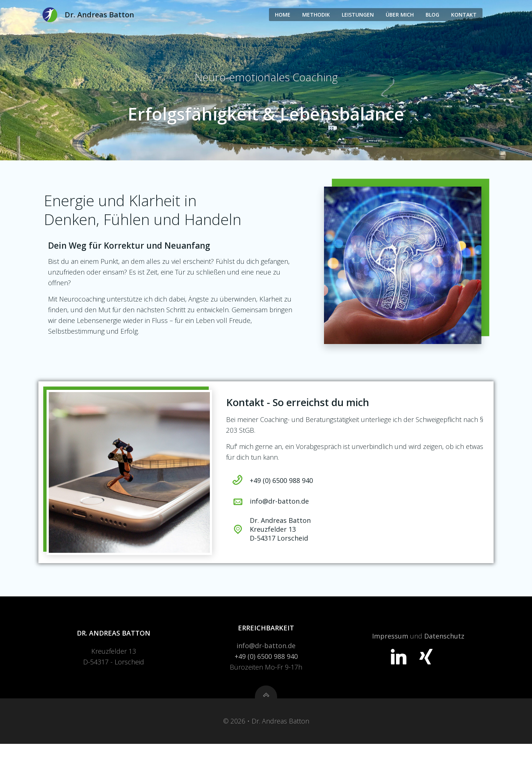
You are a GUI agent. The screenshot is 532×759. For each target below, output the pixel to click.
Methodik (316, 14)
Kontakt (464, 14)
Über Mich (400, 14)
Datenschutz (444, 650)
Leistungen (358, 14)
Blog (432, 14)
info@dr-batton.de (266, 660)
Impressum (390, 650)
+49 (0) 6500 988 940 (266, 670)
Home (283, 14)
